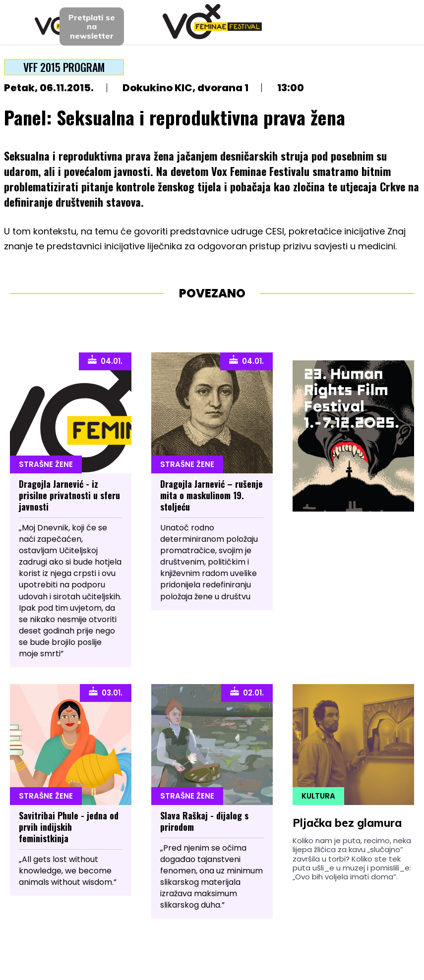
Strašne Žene (46, 464)
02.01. (247, 692)
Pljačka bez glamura (347, 823)
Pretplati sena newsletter (92, 27)
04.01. (105, 360)
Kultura (318, 796)
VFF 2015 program (64, 67)
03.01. (106, 692)
